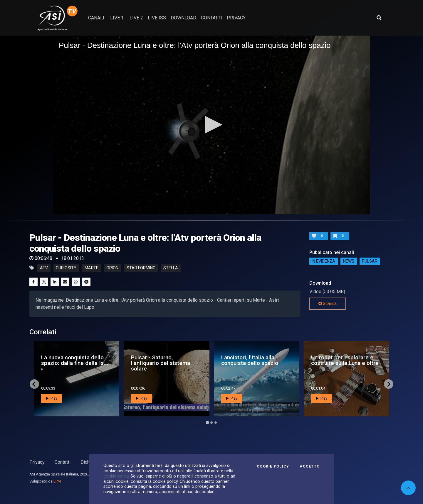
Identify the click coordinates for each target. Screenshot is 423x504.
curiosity (66, 268)
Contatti (63, 462)
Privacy (37, 462)
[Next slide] (389, 384)
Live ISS (157, 18)
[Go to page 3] (216, 423)
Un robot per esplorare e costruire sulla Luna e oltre (345, 360)
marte (92, 268)
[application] (211, 125)
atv (44, 268)
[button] (211, 125)
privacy (236, 18)
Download (183, 18)
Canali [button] (96, 18)
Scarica (328, 303)
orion (112, 268)
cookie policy (116, 476)
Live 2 (136, 18)
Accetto (310, 466)
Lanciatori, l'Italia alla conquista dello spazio (250, 360)
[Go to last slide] (34, 384)
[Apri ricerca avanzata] (379, 18)
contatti (211, 18)
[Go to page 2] (211, 423)
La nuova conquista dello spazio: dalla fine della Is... (75, 360)
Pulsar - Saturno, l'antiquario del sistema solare (161, 363)
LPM (57, 481)
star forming (141, 268)
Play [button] (52, 398)
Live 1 (117, 18)
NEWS (349, 261)
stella (171, 268)
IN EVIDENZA (323, 261)
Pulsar (370, 261)
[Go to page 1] (207, 423)
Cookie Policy (273, 466)
